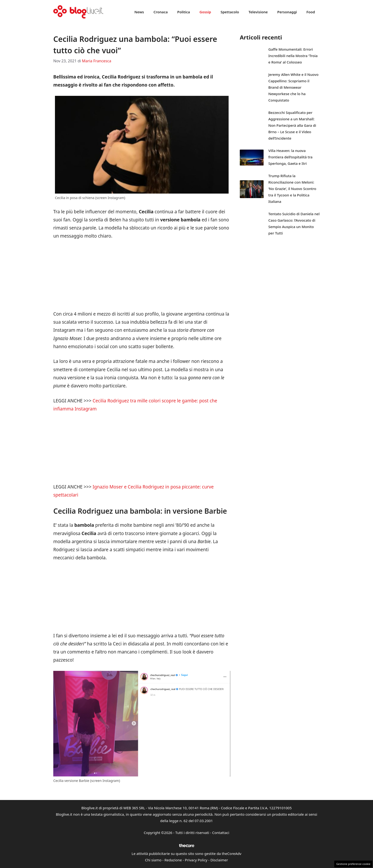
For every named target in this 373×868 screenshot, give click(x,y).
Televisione (258, 12)
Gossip (205, 12)
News (139, 12)
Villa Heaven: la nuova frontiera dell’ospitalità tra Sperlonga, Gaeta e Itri (290, 157)
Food (311, 12)
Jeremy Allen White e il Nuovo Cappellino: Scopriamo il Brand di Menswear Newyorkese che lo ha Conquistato (293, 87)
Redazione (173, 860)
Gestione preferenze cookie (353, 864)
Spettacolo (230, 12)
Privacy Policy (196, 860)
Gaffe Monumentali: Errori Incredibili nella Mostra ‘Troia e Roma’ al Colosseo (293, 56)
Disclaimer (219, 860)
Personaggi (287, 12)
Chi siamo (153, 860)
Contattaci (221, 833)
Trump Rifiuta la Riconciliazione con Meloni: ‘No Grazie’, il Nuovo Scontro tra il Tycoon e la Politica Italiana (292, 189)
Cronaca (161, 12)
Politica (184, 12)
